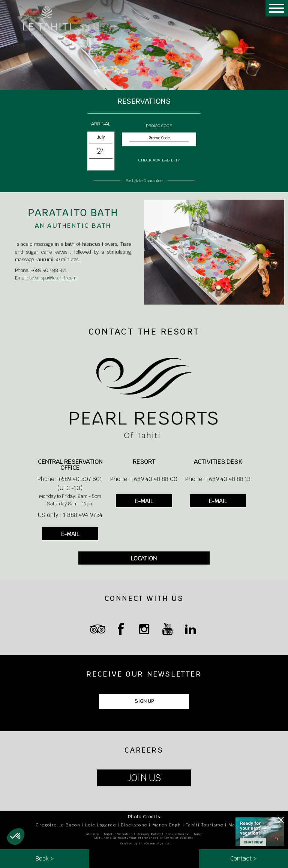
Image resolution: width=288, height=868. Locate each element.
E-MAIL (70, 534)
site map (93, 834)
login (198, 834)
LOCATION (144, 558)
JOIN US (144, 778)
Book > (45, 858)
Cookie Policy (177, 834)
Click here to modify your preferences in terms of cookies (144, 838)
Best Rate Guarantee (144, 181)
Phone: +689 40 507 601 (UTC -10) (70, 483)
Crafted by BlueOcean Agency (145, 843)
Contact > (243, 858)
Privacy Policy (149, 834)
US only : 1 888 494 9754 (70, 515)
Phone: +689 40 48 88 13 (218, 479)
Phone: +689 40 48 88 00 (144, 479)
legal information (118, 834)
